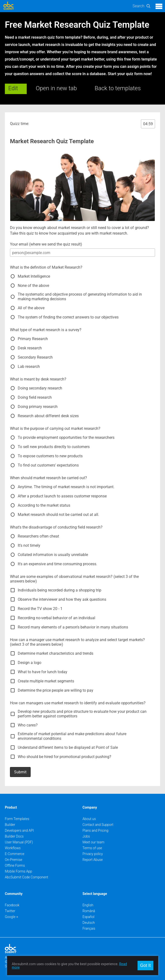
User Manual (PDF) (19, 842)
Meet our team (94, 842)
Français (89, 928)
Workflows (13, 848)
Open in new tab (56, 88)
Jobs (86, 836)
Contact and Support (98, 825)
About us (89, 819)
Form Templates (17, 819)
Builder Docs (14, 836)
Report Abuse (93, 860)
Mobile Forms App (18, 871)
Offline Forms (15, 865)
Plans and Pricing (96, 830)
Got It (145, 965)
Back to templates (118, 88)
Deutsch (89, 923)
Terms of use (92, 848)
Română (89, 911)
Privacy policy (93, 854)
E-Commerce (15, 854)
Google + (12, 917)
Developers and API (19, 830)
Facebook (12, 905)
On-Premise (14, 860)
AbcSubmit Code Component (26, 877)
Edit (13, 88)
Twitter (10, 911)
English (88, 905)
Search (138, 6)
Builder (10, 825)
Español (89, 917)
